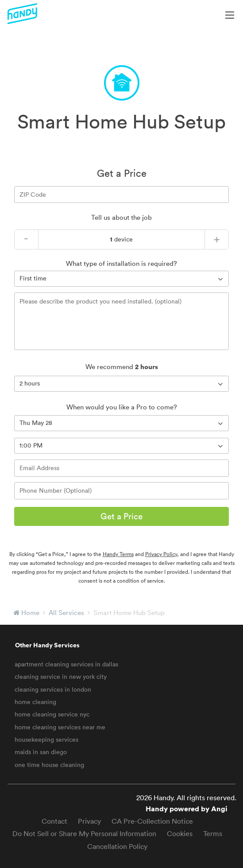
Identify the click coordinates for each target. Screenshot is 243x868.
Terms (213, 833)
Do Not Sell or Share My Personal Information (84, 833)
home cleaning (35, 702)
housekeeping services (46, 740)
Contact (54, 821)
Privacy (89, 821)
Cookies (180, 833)
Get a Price (121, 516)
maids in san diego (41, 752)
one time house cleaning (49, 765)
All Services (66, 613)
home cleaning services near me (60, 727)
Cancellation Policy (117, 846)
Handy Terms (118, 554)
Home (30, 613)
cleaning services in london (53, 689)
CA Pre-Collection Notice (152, 821)
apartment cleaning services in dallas (66, 664)
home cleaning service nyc (52, 714)
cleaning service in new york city (61, 677)
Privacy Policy (161, 554)
